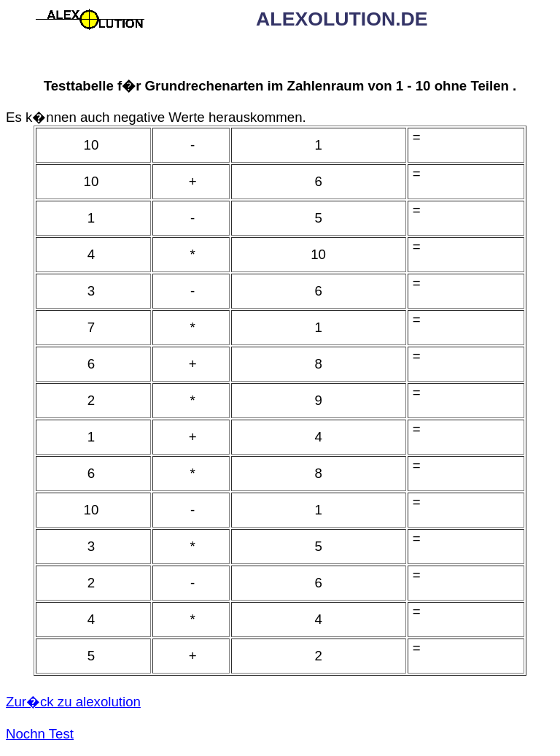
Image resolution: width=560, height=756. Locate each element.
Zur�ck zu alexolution (73, 702)
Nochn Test (40, 734)
